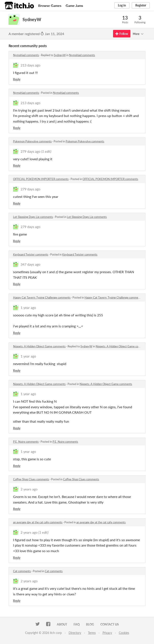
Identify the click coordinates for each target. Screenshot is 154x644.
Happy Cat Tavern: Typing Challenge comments (42, 297)
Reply (17, 79)
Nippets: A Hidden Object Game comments (39, 346)
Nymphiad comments (26, 55)
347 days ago (30, 264)
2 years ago (29, 489)
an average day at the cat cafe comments (38, 522)
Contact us (110, 624)
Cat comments (22, 571)
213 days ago (30, 65)
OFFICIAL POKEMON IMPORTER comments (41, 179)
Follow (122, 34)
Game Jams (74, 5)
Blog (90, 624)
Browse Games (50, 5)
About (62, 624)
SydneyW (60, 55)
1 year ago (28, 307)
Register (141, 5)
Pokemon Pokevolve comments (32, 141)
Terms (92, 633)
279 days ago (30, 151)
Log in (122, 5)
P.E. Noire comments (26, 442)
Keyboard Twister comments (31, 254)
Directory (75, 633)
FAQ (77, 624)
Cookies (124, 633)
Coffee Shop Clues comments (31, 479)
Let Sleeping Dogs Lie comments (33, 217)
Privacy (107, 633)
